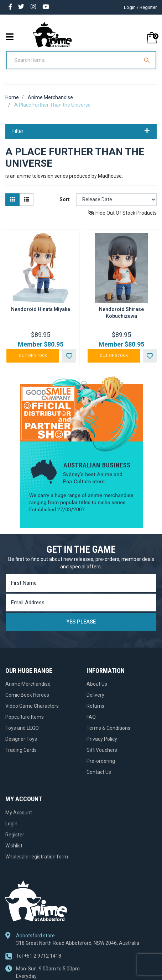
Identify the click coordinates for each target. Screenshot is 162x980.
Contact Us (99, 772)
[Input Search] (73, 60)
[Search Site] (148, 60)
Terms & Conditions (108, 728)
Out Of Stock (33, 356)
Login (11, 824)
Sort (65, 199)
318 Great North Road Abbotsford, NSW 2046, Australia (78, 943)
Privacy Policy (102, 739)
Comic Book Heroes (27, 695)
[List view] (26, 200)
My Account (19, 813)
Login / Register (140, 7)
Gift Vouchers (102, 750)
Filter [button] (81, 131)
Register (15, 835)
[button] (69, 356)
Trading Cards (21, 750)
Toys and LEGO (22, 728)
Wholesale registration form (37, 857)
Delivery (95, 695)
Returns (95, 706)
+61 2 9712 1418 (39, 956)
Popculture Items (25, 717)
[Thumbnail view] (12, 200)
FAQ (91, 717)
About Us (97, 684)
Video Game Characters (32, 706)
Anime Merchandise (28, 684)
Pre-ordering (101, 761)
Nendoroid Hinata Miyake (41, 309)
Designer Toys (21, 739)
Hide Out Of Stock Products (122, 213)
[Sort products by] (116, 200)
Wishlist (14, 846)
